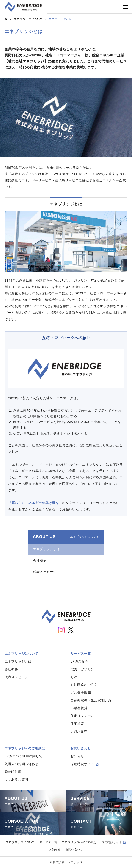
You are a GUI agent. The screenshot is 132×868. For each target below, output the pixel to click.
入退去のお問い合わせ (21, 764)
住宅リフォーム (82, 716)
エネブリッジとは (46, 549)
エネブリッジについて (21, 654)
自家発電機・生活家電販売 (91, 700)
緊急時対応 (13, 772)
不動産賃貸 (79, 708)
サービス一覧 (81, 654)
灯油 (74, 677)
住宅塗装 (77, 724)
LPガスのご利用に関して (24, 756)
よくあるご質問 (16, 779)
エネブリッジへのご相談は (25, 748)
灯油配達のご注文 (84, 685)
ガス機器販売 (81, 693)
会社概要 (40, 561)
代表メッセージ (45, 572)
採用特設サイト (82, 764)
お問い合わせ (81, 748)
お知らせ (77, 756)
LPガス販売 (79, 661)
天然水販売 (79, 731)
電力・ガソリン (82, 669)
